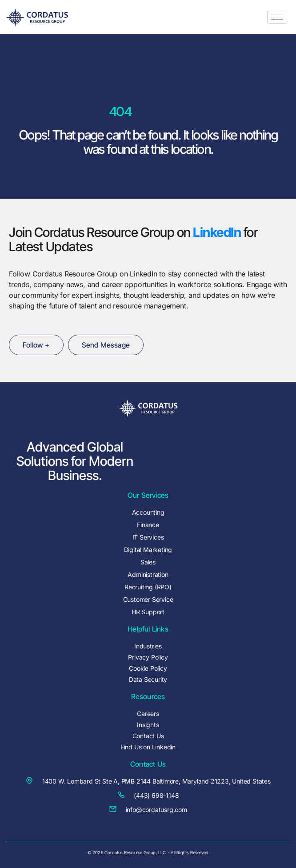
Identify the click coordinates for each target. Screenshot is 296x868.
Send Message (106, 345)
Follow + (36, 345)
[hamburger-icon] (277, 17)
